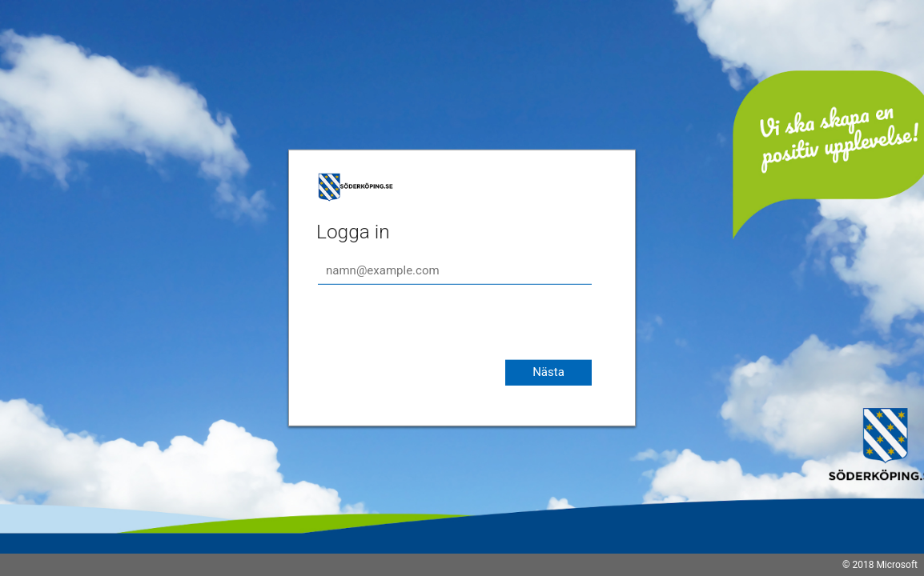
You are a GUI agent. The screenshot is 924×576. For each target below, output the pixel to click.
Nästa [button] (548, 372)
